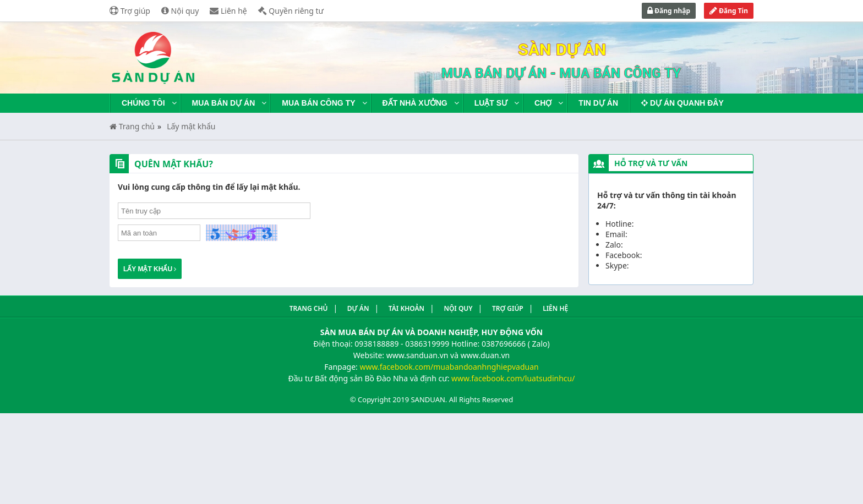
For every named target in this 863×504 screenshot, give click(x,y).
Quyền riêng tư (291, 11)
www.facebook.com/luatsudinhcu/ (513, 378)
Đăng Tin (729, 11)
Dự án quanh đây (682, 103)
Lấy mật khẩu (191, 126)
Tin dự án (598, 103)
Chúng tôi (143, 103)
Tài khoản (406, 308)
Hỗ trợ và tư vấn (651, 163)
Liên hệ (228, 11)
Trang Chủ (309, 308)
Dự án (358, 308)
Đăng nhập (669, 11)
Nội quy (180, 11)
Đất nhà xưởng (415, 103)
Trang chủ (132, 126)
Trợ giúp (130, 11)
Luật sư (491, 103)
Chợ (543, 103)
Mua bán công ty (318, 103)
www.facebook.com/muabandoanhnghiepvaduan (449, 367)
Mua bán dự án (224, 103)
